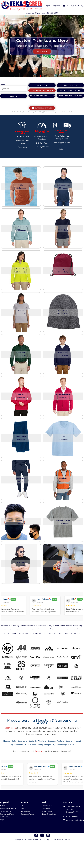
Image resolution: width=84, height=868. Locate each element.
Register (56, 6)
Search (3, 85)
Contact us (39, 751)
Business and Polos (7, 814)
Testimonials (26, 811)
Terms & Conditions (49, 814)
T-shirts (3, 806)
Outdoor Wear (5, 817)
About (23, 809)
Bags (2, 820)
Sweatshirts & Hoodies (8, 809)
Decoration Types (27, 814)
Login (47, 6)
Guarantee (46, 809)
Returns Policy (47, 806)
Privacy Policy (47, 811)
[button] (64, 6)
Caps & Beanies (6, 811)
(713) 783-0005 (72, 816)
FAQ (23, 806)
